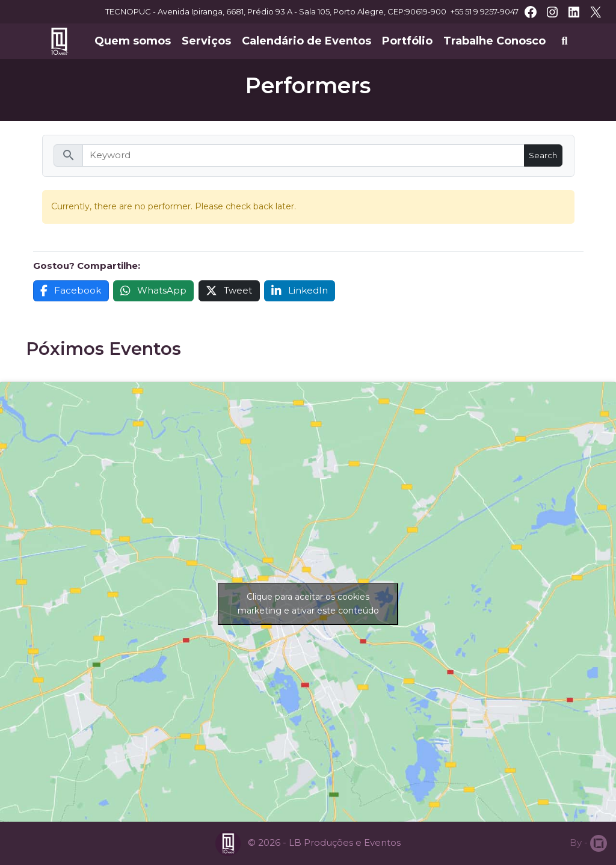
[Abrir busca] (564, 41)
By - (588, 843)
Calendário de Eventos (306, 41)
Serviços (206, 41)
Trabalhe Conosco (494, 41)
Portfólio (407, 41)
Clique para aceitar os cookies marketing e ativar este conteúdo (308, 604)
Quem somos (133, 41)
